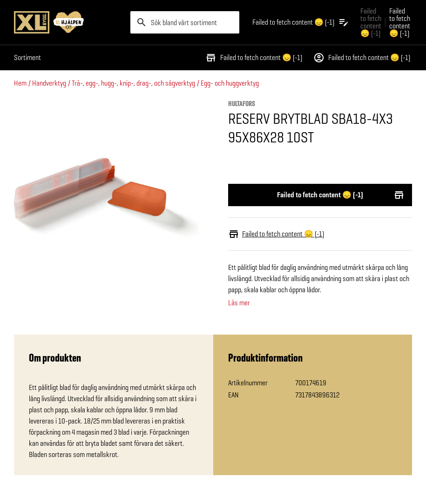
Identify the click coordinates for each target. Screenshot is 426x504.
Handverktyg (49, 83)
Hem (20, 83)
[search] (185, 22)
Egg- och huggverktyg (230, 83)
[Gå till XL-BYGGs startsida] (68, 22)
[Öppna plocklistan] (301, 22)
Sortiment (27, 57)
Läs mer (239, 303)
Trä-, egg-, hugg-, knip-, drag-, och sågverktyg (133, 83)
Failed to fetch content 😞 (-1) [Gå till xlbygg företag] (371, 22)
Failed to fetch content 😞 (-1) (254, 58)
